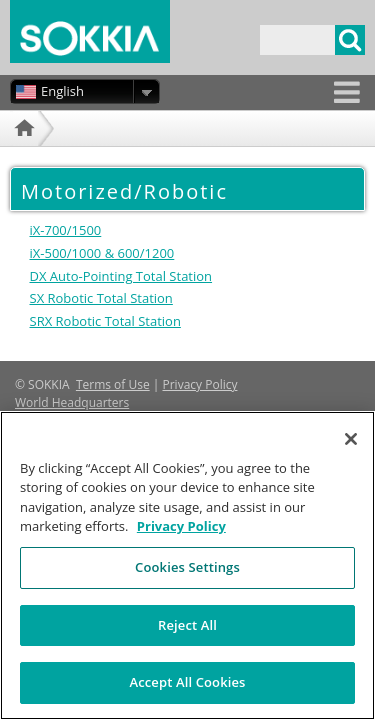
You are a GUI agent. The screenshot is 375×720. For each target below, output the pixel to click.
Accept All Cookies (187, 697)
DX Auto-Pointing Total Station (121, 276)
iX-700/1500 (66, 230)
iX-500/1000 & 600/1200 (102, 253)
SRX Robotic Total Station (105, 321)
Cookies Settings (187, 581)
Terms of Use (113, 384)
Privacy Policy (200, 384)
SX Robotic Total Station (101, 298)
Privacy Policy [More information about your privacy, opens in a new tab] (181, 541)
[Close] (351, 453)
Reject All (187, 639)
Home (22, 152)
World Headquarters (72, 402)
